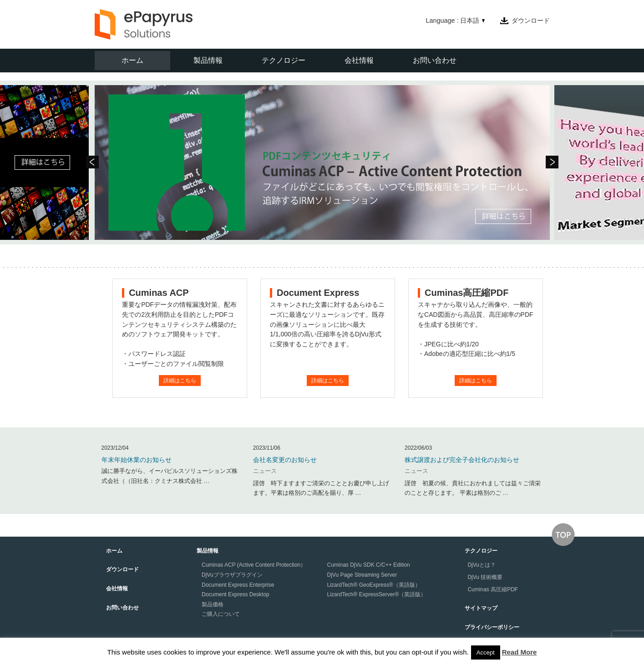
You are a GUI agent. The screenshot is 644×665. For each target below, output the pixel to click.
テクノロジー (284, 60)
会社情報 (359, 60)
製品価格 (213, 604)
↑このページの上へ (563, 535)
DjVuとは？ (482, 565)
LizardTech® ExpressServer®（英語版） (377, 594)
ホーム (132, 60)
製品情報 (208, 60)
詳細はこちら (180, 381)
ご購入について (221, 614)
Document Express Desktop (236, 594)
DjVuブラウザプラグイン (232, 575)
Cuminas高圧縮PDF (467, 293)
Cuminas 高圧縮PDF (493, 589)
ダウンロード (531, 20)
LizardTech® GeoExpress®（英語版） (374, 585)
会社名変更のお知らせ (285, 460)
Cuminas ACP (159, 293)
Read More (520, 652)
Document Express (318, 293)
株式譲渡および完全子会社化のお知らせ (462, 460)
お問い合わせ (435, 60)
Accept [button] (486, 652)
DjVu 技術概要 (485, 577)
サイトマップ (481, 608)
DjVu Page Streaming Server (362, 575)
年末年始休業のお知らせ (137, 460)
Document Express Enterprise (238, 585)
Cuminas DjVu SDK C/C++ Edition (369, 565)
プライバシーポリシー (492, 627)
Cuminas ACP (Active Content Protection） (254, 565)
